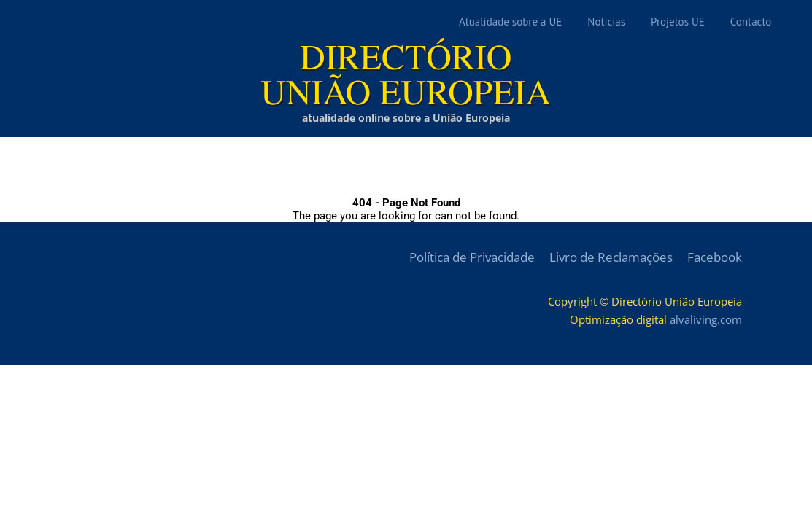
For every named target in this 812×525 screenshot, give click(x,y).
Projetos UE (678, 22)
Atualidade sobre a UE (510, 22)
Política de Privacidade (472, 257)
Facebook (715, 257)
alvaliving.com (706, 319)
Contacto (751, 22)
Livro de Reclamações (611, 257)
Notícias (606, 22)
